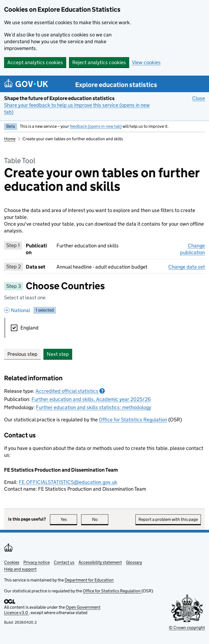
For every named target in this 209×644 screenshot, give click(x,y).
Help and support (20, 569)
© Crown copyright (187, 628)
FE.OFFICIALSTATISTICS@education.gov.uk (68, 482)
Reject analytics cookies (99, 62)
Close (199, 98)
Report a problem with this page (168, 519)
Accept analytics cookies (35, 62)
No (100, 519)
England (29, 328)
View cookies (146, 62)
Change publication (192, 249)
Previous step (22, 354)
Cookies (12, 562)
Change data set (187, 267)
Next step (58, 354)
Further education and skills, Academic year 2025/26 (91, 399)
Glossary (134, 562)
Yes (69, 519)
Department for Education (89, 580)
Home (10, 139)
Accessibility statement (100, 562)
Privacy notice (37, 562)
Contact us (64, 562)
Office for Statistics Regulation (133, 420)
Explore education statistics (116, 85)
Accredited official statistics (70, 391)
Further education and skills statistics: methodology (94, 407)
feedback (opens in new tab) (96, 126)
